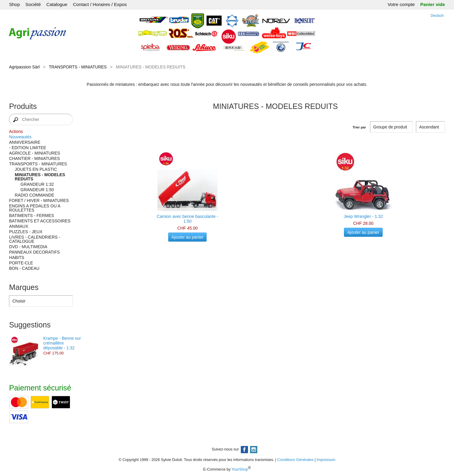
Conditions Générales (296, 460)
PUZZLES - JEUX (26, 232)
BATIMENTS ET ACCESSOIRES (40, 221)
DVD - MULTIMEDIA (28, 247)
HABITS (17, 258)
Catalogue (57, 4)
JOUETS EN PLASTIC (36, 169)
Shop (14, 4)
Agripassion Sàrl (24, 67)
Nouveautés (20, 137)
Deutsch (437, 16)
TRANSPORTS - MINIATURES (78, 67)
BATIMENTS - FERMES (31, 215)
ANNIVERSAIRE (25, 142)
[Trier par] (430, 127)
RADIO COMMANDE (34, 195)
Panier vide (433, 4)
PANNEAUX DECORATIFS (34, 252)
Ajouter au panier (188, 237)
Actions (16, 131)
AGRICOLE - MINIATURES (34, 153)
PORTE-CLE (21, 263)
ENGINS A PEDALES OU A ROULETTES (34, 208)
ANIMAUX (19, 226)
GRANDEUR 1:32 (37, 184)
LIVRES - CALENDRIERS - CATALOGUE (34, 239)
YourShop (240, 469)
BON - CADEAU (24, 268)
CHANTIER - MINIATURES (34, 158)
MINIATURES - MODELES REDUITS (40, 177)
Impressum (326, 460)
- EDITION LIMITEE (28, 148)
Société (33, 4)
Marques (24, 287)
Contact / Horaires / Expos (100, 4)
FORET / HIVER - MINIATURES (39, 200)
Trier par (359, 127)
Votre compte (401, 4)
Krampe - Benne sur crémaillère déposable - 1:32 (62, 343)
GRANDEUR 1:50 (37, 190)
